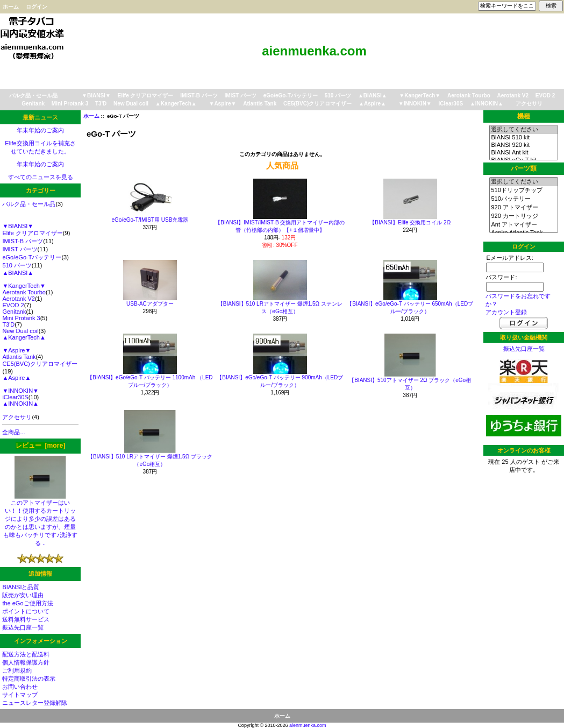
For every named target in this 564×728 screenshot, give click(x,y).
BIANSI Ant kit (523, 153)
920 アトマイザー (523, 208)
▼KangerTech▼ (420, 96)
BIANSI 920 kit (523, 145)
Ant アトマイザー (523, 225)
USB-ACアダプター (150, 304)
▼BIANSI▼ (96, 96)
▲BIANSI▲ (373, 96)
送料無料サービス (26, 619)
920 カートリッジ (523, 216)
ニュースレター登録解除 (35, 703)
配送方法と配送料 (26, 654)
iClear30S (451, 104)
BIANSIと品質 (21, 587)
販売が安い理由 (23, 595)
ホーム (11, 7)
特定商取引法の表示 (29, 678)
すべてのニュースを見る (41, 177)
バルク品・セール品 (33, 96)
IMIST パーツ (241, 96)
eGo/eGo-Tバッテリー (291, 96)
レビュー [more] (40, 446)
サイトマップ (20, 695)
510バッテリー (523, 199)
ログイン (37, 7)
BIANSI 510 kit (523, 138)
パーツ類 (524, 168)
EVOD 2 (545, 96)
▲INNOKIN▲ (487, 104)
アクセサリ (529, 104)
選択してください (523, 130)
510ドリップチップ (523, 190)
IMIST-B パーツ (199, 96)
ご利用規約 (17, 670)
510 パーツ (338, 96)
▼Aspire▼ (222, 104)
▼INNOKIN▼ (415, 104)
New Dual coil (131, 104)
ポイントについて (26, 611)
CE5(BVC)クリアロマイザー (317, 104)
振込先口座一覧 (23, 627)
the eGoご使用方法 (27, 603)
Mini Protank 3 (70, 104)
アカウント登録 (506, 312)
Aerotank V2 (513, 96)
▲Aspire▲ (372, 104)
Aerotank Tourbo (469, 96)
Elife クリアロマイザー (146, 96)
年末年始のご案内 (40, 130)
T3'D (101, 104)
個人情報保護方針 (26, 662)
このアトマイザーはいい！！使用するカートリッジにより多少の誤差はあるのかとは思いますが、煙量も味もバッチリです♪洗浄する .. (40, 520)
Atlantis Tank (260, 104)
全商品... (13, 432)
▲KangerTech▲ (176, 104)
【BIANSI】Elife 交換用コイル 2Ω (410, 222)
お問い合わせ (20, 687)
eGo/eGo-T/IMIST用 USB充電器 (150, 220)
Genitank (33, 104)
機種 (524, 116)
